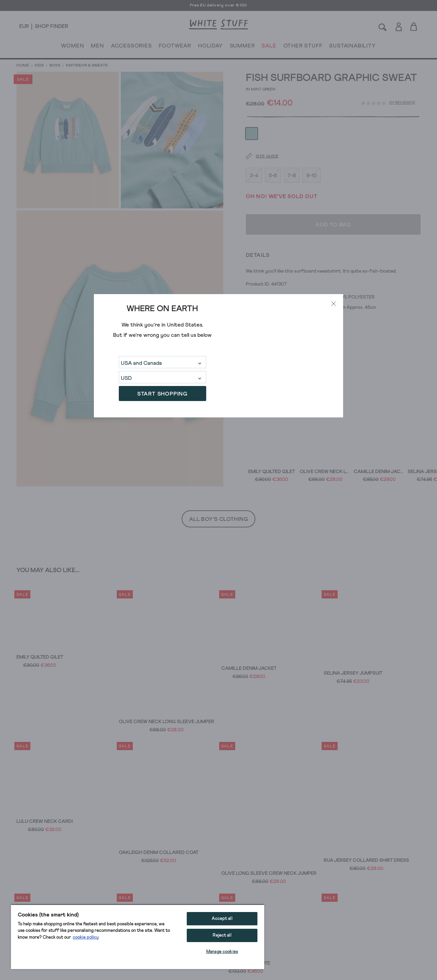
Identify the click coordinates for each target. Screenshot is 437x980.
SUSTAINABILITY (352, 47)
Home (23, 66)
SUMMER (242, 47)
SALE (269, 47)
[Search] (383, 26)
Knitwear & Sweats (86, 66)
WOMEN (73, 47)
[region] (138, 937)
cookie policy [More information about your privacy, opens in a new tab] (86, 937)
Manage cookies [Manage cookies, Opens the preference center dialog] (222, 952)
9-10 (312, 157)
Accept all (222, 919)
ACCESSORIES (131, 47)
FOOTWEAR (175, 47)
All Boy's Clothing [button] (218, 519)
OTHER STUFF (303, 47)
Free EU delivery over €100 (218, 5)
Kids (39, 66)
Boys (55, 66)
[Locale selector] (24, 27)
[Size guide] (258, 138)
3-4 (254, 157)
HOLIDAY (210, 47)
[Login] (399, 25)
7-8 (292, 157)
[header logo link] (218, 24)
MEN (97, 47)
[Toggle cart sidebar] (414, 26)
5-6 (273, 157)
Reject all (222, 935)
